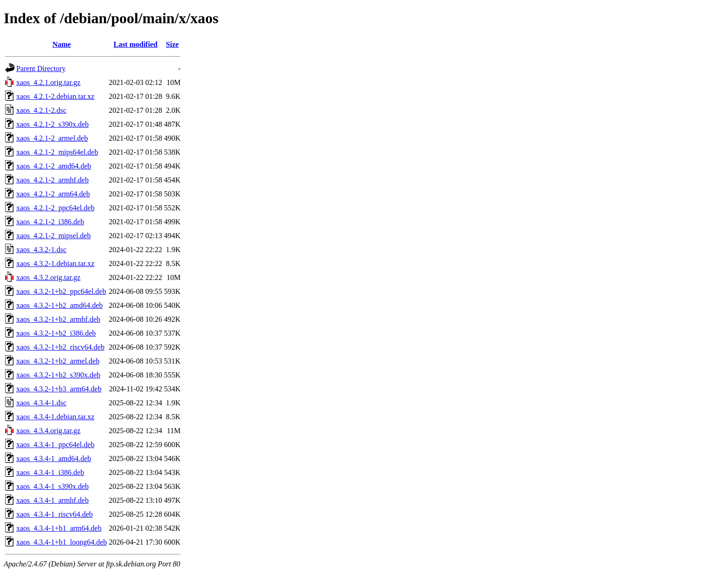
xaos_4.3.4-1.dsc (41, 403)
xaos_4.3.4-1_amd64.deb (54, 458)
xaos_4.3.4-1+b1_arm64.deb (59, 528)
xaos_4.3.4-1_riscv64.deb (55, 514)
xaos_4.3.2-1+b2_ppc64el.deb (61, 291)
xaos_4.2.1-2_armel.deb (52, 138)
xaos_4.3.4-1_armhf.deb (52, 500)
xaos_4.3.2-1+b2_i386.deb (56, 333)
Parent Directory (41, 68)
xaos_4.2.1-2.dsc (41, 110)
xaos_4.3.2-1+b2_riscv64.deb (60, 347)
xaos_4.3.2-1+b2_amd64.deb (59, 305)
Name (62, 44)
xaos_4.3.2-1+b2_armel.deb (58, 361)
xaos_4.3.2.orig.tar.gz (48, 277)
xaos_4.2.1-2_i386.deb (50, 222)
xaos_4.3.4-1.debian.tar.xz (55, 417)
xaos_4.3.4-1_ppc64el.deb (55, 445)
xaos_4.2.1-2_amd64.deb (54, 166)
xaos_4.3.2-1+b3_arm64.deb (59, 389)
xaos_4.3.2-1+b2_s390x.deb (58, 375)
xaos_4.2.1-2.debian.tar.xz (55, 96)
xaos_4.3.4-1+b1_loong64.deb (62, 542)
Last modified (135, 44)
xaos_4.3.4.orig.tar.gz (48, 431)
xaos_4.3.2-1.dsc (41, 250)
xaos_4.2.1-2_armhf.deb (52, 180)
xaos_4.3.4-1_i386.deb (50, 472)
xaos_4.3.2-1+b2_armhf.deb (58, 319)
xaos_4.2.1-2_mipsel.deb (53, 236)
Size (172, 44)
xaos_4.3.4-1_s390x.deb (52, 486)
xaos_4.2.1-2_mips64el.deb (57, 152)
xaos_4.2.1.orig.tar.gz (48, 82)
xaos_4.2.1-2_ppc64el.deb (55, 208)
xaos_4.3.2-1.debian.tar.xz (55, 263)
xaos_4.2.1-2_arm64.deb (53, 194)
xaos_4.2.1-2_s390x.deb (52, 124)
